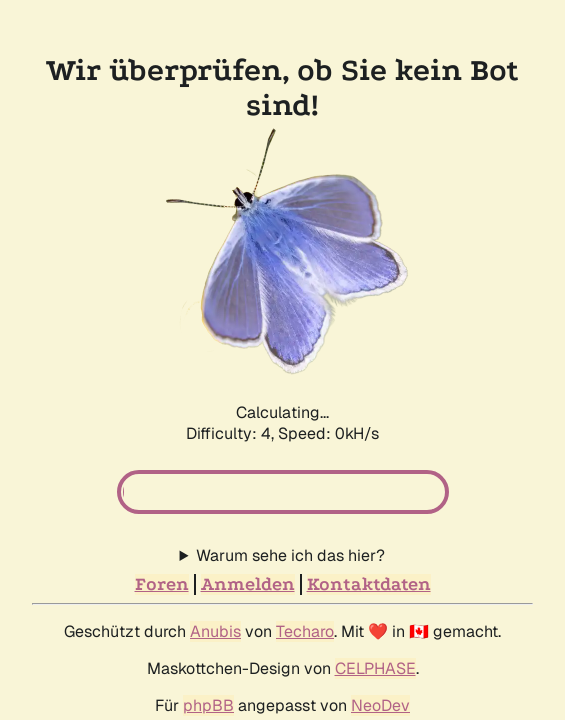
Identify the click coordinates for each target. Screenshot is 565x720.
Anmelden (248, 584)
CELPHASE (375, 668)
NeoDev (380, 705)
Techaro (305, 631)
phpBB (208, 705)
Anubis (215, 631)
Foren (162, 584)
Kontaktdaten (369, 584)
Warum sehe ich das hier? (290, 555)
